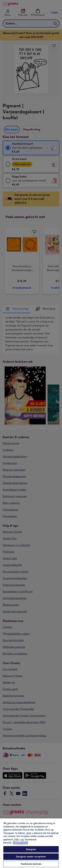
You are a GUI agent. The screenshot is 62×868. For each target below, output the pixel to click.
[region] (31, 843)
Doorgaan (31, 849)
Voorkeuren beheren (31, 864)
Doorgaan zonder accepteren (31, 857)
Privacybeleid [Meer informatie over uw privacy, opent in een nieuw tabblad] (21, 843)
